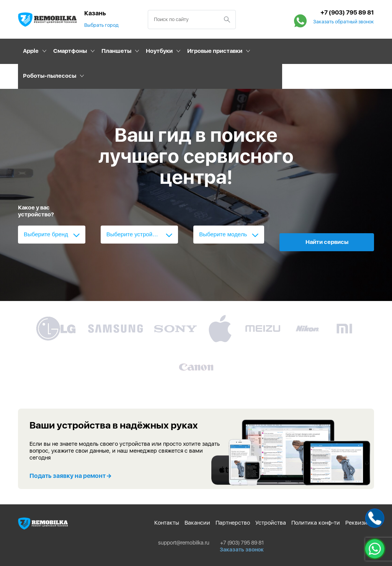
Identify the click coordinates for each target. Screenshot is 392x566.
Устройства (271, 523)
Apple (31, 51)
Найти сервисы (327, 242)
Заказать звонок (242, 550)
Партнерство (233, 523)
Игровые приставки (215, 51)
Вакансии (197, 523)
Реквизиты (360, 523)
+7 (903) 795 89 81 (347, 13)
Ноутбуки (159, 51)
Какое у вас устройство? (36, 211)
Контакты (167, 523)
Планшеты (116, 51)
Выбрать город (101, 25)
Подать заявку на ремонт (70, 476)
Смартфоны (70, 51)
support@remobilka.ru (184, 543)
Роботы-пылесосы (50, 76)
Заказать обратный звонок (344, 22)
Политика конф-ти (316, 523)
